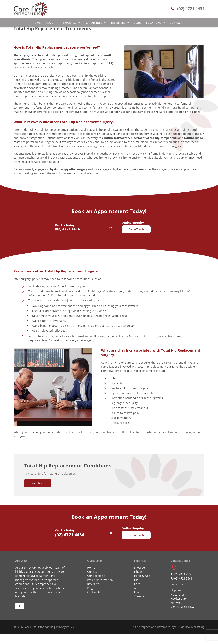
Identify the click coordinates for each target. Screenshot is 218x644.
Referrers (120, 23)
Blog (137, 23)
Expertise (71, 23)
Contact (176, 23)
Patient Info (95, 23)
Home (37, 23)
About (52, 23)
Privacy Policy (65, 637)
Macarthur (178, 604)
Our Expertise (96, 586)
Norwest (176, 613)
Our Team (94, 582)
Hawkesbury (179, 609)
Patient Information (100, 590)
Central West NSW (182, 617)
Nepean (176, 600)
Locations (155, 23)
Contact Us (94, 602)
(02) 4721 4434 (67, 239)
